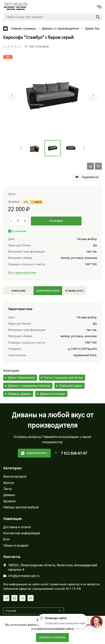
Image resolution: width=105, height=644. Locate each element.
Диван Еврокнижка (21, 378)
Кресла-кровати (15, 477)
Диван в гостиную (52, 394)
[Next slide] (84, 148)
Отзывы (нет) (74, 291)
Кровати (9, 501)
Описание (19, 291)
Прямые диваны (19, 394)
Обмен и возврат (16, 546)
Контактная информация (22, 533)
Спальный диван (71, 386)
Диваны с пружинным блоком (29, 386)
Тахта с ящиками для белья (63, 378)
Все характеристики (22, 273)
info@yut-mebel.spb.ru (24, 576)
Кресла (8, 483)
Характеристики (48, 291)
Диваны (9, 495)
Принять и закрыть (52, 637)
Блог (7, 539)
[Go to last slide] (21, 148)
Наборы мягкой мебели (21, 507)
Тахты (8, 489)
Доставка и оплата (17, 527)
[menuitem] (34, 148)
